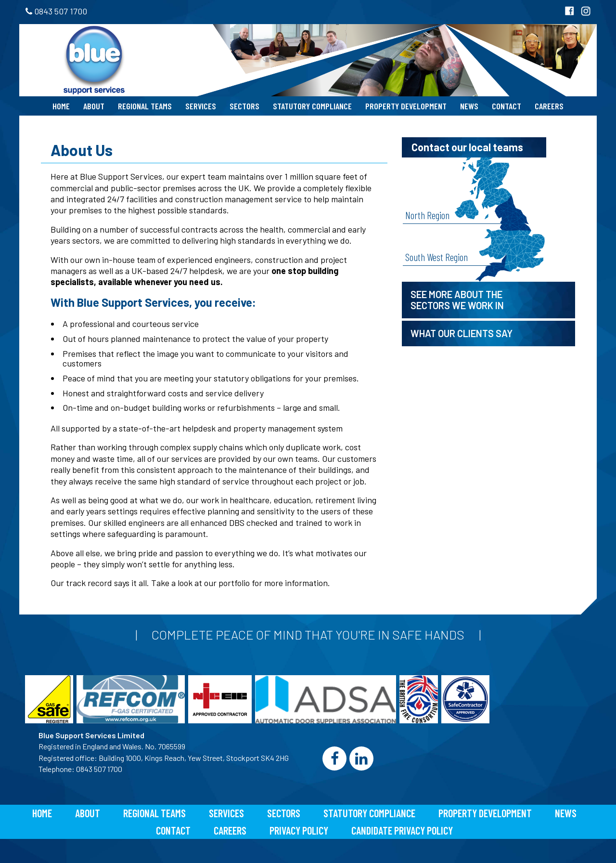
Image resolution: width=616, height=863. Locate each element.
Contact (507, 106)
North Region (427, 215)
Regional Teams (145, 106)
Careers (549, 106)
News (469, 106)
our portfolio (227, 583)
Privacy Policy (299, 830)
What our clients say (462, 333)
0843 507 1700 (56, 11)
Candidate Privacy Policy (402, 830)
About (94, 106)
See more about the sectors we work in (457, 300)
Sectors (244, 106)
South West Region (436, 257)
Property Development (406, 106)
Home (61, 106)
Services (201, 106)
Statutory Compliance (312, 106)
